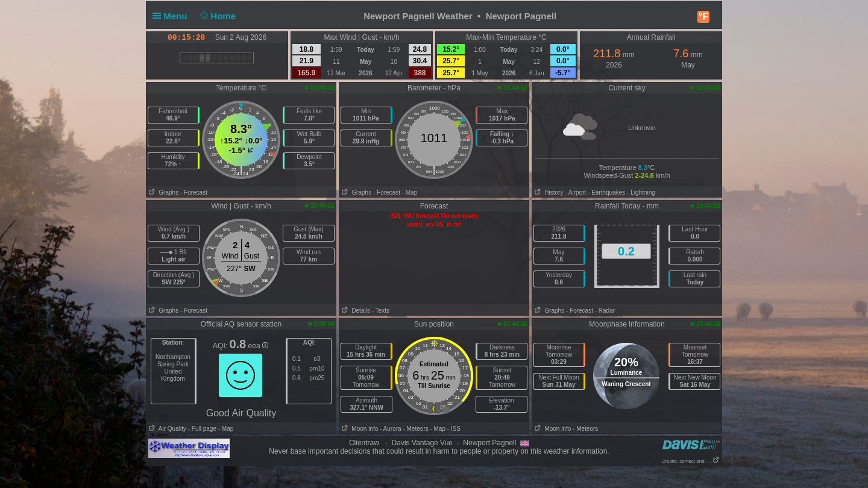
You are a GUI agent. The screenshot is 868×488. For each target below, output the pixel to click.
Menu (172, 16)
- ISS (454, 429)
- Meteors (415, 429)
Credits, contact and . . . (691, 461)
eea (258, 346)
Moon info (359, 429)
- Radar (605, 311)
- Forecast (194, 192)
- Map (410, 192)
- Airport (575, 192)
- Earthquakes (606, 192)
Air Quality (166, 429)
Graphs (162, 192)
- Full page (202, 429)
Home (217, 16)
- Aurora (391, 429)
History (548, 192)
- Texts (381, 311)
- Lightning (641, 192)
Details (355, 311)
